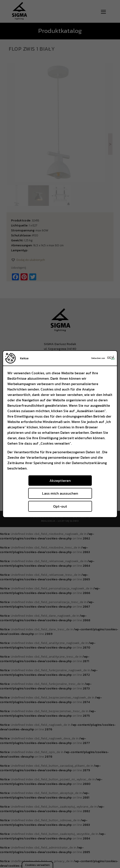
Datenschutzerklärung (89, 463)
